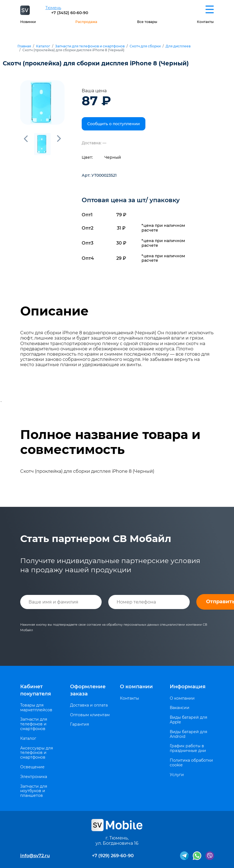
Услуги (177, 775)
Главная (24, 46)
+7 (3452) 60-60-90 (70, 13)
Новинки (28, 22)
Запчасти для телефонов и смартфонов (90, 46)
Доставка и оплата (89, 705)
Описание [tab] (54, 311)
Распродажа (86, 22)
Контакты (205, 22)
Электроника (34, 777)
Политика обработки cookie (191, 763)
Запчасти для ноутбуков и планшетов (34, 791)
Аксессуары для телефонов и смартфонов (37, 753)
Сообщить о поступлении (114, 124)
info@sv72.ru (35, 856)
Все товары (147, 22)
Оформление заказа (88, 690)
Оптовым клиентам (90, 715)
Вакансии (180, 708)
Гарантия (79, 724)
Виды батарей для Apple (188, 720)
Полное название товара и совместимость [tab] (110, 442)
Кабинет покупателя (36, 690)
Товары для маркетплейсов (36, 708)
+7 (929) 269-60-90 (113, 856)
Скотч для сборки (145, 46)
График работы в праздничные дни (188, 748)
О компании (136, 687)
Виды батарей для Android (188, 734)
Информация (188, 687)
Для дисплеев (178, 46)
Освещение (32, 767)
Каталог (43, 46)
